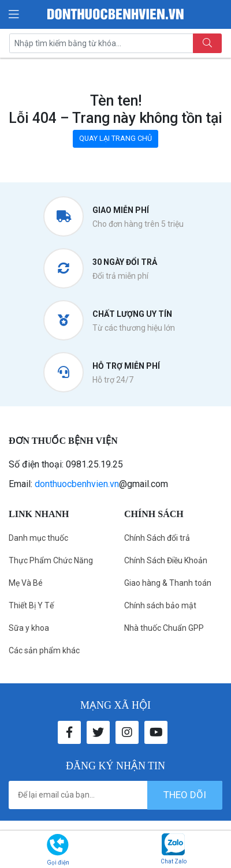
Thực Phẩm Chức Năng (51, 560)
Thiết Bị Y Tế (31, 605)
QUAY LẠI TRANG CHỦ (115, 138)
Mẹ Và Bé (26, 583)
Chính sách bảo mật (160, 605)
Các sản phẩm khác (44, 650)
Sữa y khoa (29, 628)
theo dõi (185, 795)
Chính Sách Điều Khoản (166, 560)
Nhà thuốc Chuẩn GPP (164, 628)
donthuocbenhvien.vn (77, 484)
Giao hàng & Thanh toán (168, 583)
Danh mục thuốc (38, 538)
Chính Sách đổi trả (157, 538)
